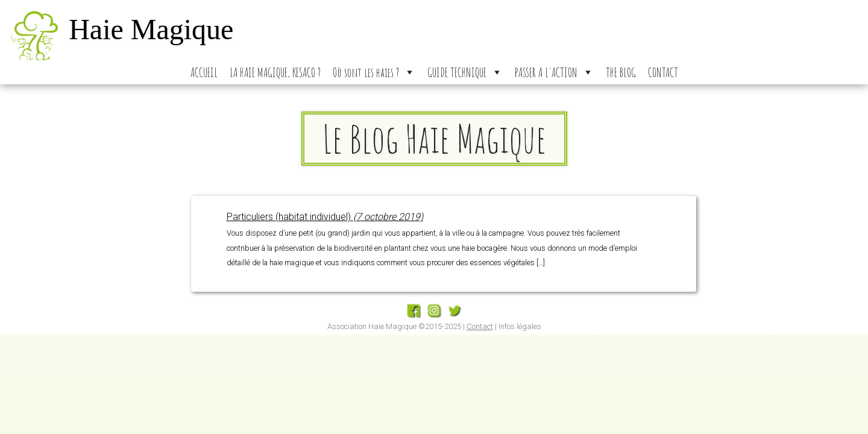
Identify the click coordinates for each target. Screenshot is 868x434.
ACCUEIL (204, 72)
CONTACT (663, 72)
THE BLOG (621, 72)
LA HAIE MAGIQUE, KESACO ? (275, 72)
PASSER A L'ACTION (554, 72)
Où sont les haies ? (374, 72)
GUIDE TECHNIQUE (465, 72)
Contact (480, 326)
